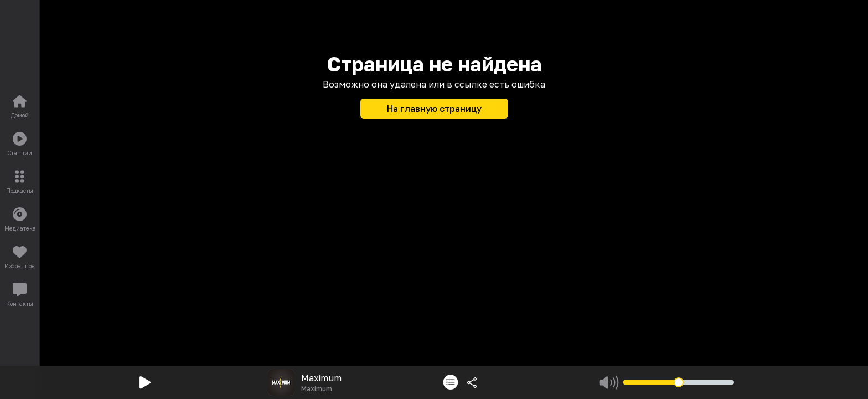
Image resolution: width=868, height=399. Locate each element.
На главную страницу (434, 109)
